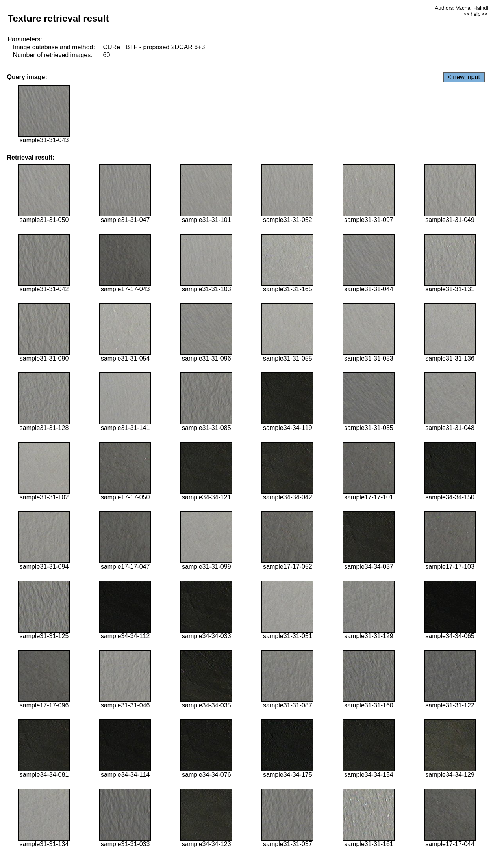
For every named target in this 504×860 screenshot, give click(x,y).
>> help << (476, 14)
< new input (464, 77)
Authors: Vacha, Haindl (461, 8)
